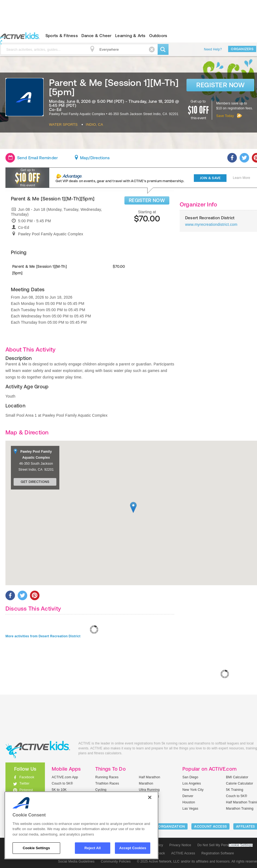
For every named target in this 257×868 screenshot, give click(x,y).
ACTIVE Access (183, 853)
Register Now (220, 85)
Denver (188, 796)
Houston (189, 802)
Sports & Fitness (62, 36)
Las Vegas (190, 809)
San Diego (190, 777)
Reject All (93, 848)
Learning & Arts (130, 36)
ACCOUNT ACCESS (210, 826)
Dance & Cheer (96, 36)
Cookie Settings (241, 845)
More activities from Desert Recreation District (43, 636)
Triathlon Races (107, 783)
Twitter (24, 783)
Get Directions (35, 482)
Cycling (101, 790)
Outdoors (158, 36)
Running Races (107, 777)
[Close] (150, 797)
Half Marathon (150, 777)
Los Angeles (192, 783)
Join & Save (210, 178)
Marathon (146, 783)
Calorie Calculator (240, 783)
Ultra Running (149, 790)
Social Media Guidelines (76, 861)
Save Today (225, 116)
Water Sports (63, 124)
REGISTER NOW (147, 200)
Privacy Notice (180, 845)
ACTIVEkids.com (38, 750)
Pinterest (26, 790)
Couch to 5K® (62, 783)
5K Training (235, 790)
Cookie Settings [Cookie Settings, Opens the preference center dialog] (36, 848)
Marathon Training (240, 809)
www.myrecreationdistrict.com (211, 224)
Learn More (241, 178)
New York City (193, 790)
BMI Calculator (237, 777)
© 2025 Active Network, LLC (158, 861)
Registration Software (218, 853)
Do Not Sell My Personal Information (225, 845)
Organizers (242, 49)
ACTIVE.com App (65, 777)
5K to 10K (59, 790)
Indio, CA (94, 124)
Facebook (27, 777)
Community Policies (116, 861)
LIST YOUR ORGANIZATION (162, 826)
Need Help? (213, 49)
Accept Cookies (133, 848)
